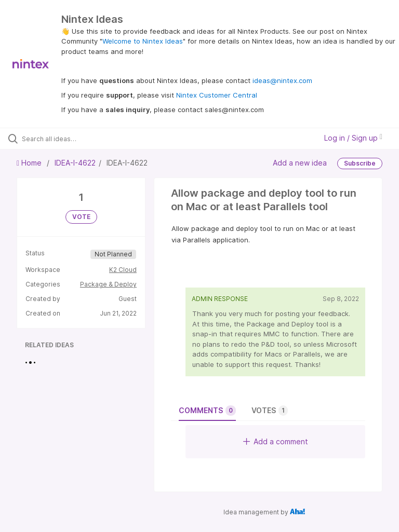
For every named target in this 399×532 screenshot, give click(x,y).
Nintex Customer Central (217, 95)
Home (30, 163)
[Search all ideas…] (70, 139)
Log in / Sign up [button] (353, 138)
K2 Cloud (123, 270)
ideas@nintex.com (282, 80)
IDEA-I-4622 (75, 163)
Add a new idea (300, 163)
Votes (270, 411)
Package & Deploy (108, 284)
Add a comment (276, 441)
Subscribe (360, 163)
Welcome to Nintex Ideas (143, 41)
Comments (207, 411)
